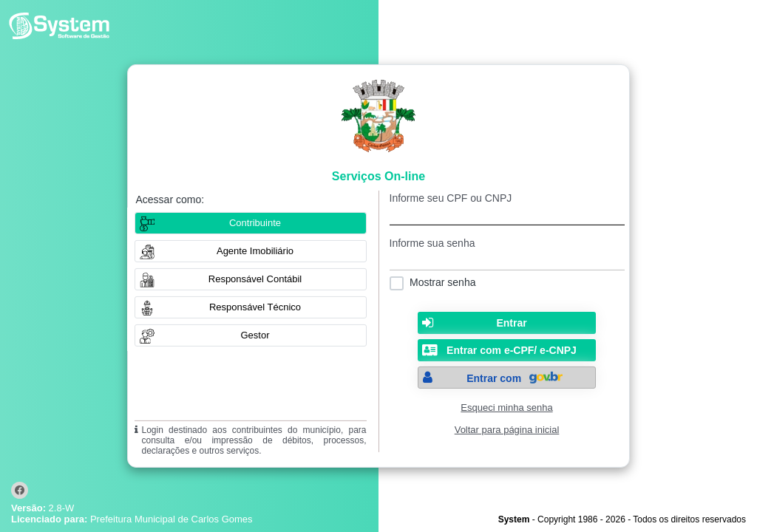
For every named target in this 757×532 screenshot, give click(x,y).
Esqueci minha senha (506, 407)
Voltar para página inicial (507, 430)
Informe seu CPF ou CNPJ (451, 198)
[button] (251, 251)
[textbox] (507, 215)
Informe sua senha (432, 243)
